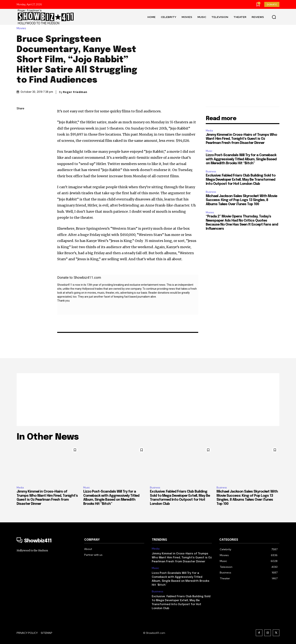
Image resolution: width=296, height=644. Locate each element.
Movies (22, 28)
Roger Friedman (75, 92)
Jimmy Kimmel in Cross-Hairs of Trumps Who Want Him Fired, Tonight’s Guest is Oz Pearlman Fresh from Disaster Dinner (241, 139)
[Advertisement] (148, 400)
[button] (274, 17)
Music (209, 151)
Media (209, 131)
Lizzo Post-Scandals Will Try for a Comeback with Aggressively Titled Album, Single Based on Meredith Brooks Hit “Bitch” (241, 159)
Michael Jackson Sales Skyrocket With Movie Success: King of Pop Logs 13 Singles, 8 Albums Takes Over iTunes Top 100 (241, 200)
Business (211, 172)
